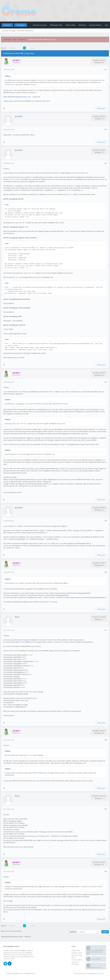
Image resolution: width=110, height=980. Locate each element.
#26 (106, 572)
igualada (19, 116)
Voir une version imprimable (12, 931)
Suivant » (33, 48)
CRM (15, 39)
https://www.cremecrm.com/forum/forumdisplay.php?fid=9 (70, 593)
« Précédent (12, 48)
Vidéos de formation (75, 963)
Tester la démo (71, 25)
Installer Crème (77, 953)
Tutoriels (21, 39)
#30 (106, 871)
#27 (106, 630)
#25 (106, 521)
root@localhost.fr (20, 707)
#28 (106, 740)
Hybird (24, 951)
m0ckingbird (91, 973)
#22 (106, 129)
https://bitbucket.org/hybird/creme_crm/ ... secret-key (22, 97)
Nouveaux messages (9, 31)
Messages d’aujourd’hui (25, 31)
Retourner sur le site (40, 25)
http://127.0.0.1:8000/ (23, 642)
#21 (106, 69)
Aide (107, 25)
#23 (106, 163)
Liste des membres (95, 25)
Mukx (17, 617)
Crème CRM (7, 39)
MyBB (16, 973)
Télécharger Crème (56, 25)
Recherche (82, 25)
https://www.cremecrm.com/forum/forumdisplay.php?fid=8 (48, 595)
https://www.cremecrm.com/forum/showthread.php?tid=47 (86, 597)
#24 (106, 382)
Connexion (7, 25)
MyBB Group (31, 973)
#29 (106, 809)
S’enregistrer (21, 25)
